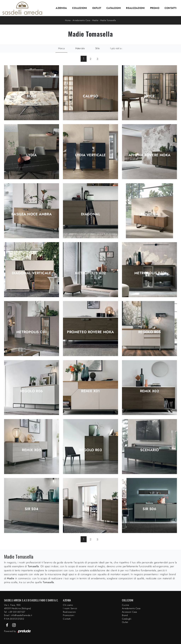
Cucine (126, 605)
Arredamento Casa (81, 20)
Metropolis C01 (32, 332)
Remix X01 (90, 391)
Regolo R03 (90, 450)
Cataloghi (114, 8)
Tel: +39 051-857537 (15, 612)
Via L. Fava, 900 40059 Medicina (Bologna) (18, 607)
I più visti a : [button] (116, 48)
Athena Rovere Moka (149, 155)
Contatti (170, 8)
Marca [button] (61, 48)
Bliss (32, 96)
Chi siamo (68, 605)
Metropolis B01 (150, 273)
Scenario (149, 450)
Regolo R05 (150, 332)
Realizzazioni (135, 8)
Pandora (150, 214)
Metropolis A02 (90, 273)
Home (68, 20)
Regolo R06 (32, 391)
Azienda (61, 8)
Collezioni (80, 8)
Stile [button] (97, 48)
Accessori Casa (129, 612)
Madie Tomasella (108, 20)
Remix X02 (150, 391)
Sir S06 (149, 509)
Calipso (91, 96)
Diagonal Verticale (32, 273)
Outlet (97, 8)
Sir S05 (90, 509)
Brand (125, 615)
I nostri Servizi (70, 608)
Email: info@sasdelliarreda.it (18, 615)
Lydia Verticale (90, 155)
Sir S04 (32, 509)
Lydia (31, 155)
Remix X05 (31, 450)
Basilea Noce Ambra (31, 214)
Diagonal (90, 214)
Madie (95, 20)
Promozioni (69, 615)
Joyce (150, 96)
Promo (155, 8)
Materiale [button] (80, 48)
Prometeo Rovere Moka (90, 332)
